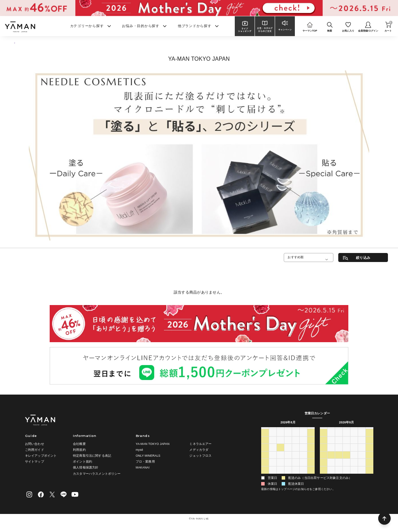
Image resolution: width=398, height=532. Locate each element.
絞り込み (363, 258)
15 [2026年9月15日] (339, 454)
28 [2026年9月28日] (331, 469)
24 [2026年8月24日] (273, 469)
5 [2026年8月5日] (288, 446)
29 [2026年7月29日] (288, 439)
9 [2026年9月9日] (346, 446)
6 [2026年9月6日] (324, 446)
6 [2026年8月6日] (296, 446)
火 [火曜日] (280, 431)
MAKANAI (143, 468)
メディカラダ (199, 450)
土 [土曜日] (311, 431)
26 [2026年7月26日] (265, 439)
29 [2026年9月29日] (339, 469)
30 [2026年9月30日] (347, 469)
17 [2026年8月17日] (273, 461)
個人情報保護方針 (86, 468)
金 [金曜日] (303, 431)
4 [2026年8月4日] (280, 446)
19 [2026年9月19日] (370, 454)
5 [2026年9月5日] (311, 476)
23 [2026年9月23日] (347, 461)
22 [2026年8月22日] (311, 461)
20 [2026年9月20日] (324, 461)
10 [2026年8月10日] (273, 454)
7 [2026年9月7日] (331, 446)
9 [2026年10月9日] (362, 476)
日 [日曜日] (265, 431)
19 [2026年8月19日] (288, 461)
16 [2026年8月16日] (265, 461)
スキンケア (30, 43)
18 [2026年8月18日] (280, 461)
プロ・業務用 (145, 462)
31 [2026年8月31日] (273, 476)
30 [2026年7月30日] (296, 439)
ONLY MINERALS (148, 456)
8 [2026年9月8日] (339, 446)
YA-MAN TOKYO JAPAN (153, 444)
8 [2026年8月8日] (311, 446)
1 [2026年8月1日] (311, 439)
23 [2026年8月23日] (265, 469)
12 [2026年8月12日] (288, 454)
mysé (139, 450)
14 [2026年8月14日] (303, 454)
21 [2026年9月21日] (331, 461)
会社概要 (79, 444)
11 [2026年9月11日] (362, 446)
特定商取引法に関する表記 (92, 456)
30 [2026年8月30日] (265, 476)
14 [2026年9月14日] (331, 454)
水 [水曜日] (288, 431)
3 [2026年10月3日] (370, 469)
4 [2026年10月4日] (324, 476)
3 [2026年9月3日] (296, 476)
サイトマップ (35, 462)
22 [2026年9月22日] (339, 461)
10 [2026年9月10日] (354, 446)
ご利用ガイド (35, 450)
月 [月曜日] (272, 431)
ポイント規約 (82, 462)
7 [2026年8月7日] (303, 446)
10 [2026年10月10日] (370, 476)
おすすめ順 (296, 257)
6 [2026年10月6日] (339, 476)
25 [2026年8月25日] (280, 469)
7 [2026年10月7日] (346, 476)
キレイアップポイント (41, 456)
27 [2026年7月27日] (273, 439)
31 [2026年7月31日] (303, 439)
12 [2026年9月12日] (370, 446)
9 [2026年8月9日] (265, 454)
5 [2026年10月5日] (331, 476)
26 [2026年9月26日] (370, 461)
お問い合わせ (35, 444)
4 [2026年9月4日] (303, 476)
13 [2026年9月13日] (324, 454)
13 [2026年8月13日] (296, 454)
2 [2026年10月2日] (362, 469)
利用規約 (79, 450)
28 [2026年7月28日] (280, 439)
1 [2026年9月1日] (280, 476)
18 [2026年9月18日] (362, 454)
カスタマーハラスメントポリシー (97, 474)
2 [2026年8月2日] (265, 446)
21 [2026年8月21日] (303, 461)
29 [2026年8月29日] (311, 469)
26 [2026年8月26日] (288, 469)
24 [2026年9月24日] (354, 461)
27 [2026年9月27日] (324, 469)
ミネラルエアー (200, 444)
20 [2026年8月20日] (296, 461)
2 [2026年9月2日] (288, 476)
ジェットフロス (200, 456)
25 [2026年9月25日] (362, 461)
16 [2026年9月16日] (347, 454)
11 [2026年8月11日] (280, 454)
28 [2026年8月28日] (303, 469)
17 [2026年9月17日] (354, 454)
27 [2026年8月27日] (296, 469)
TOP (13, 43)
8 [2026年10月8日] (354, 476)
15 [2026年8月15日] (311, 454)
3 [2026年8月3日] (273, 446)
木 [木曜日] (295, 431)
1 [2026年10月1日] (354, 469)
